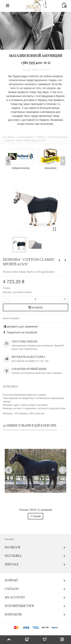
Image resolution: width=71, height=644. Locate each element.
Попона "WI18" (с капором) (36, 510)
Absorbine (51, 168)
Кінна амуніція (26, 137)
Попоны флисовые (58, 137)
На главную (9, 137)
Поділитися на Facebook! (22, 332)
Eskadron (15, 318)
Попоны (41, 137)
